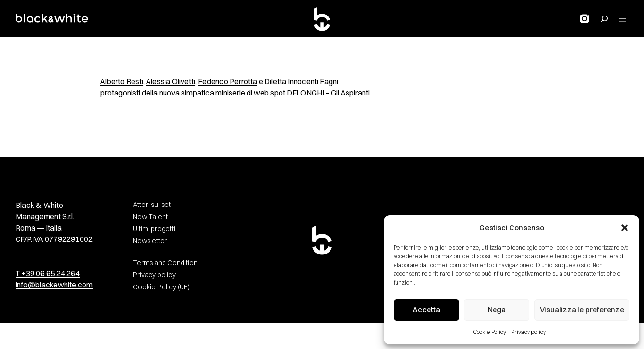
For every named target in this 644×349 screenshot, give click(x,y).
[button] (625, 228)
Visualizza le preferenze (582, 309)
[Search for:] (604, 19)
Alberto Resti (122, 82)
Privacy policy (528, 332)
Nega (497, 309)
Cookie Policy (489, 332)
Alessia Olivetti (171, 82)
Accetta (426, 309)
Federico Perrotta (228, 82)
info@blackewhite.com (54, 285)
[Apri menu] (623, 19)
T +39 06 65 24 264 (48, 274)
